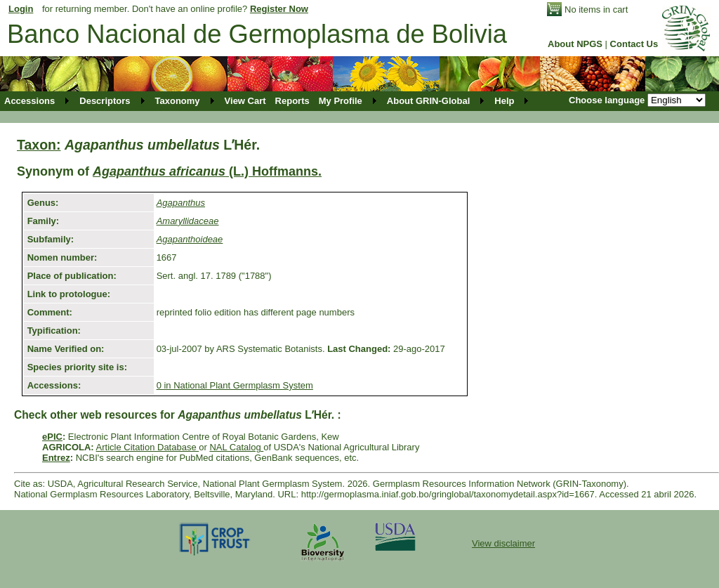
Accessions (29, 101)
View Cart (245, 101)
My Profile (341, 101)
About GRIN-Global (428, 101)
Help (504, 101)
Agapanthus (181, 203)
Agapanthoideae (190, 239)
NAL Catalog (236, 447)
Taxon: (39, 145)
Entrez (56, 458)
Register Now (279, 9)
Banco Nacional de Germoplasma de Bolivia (257, 34)
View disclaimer (503, 543)
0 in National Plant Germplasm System (235, 385)
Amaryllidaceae (188, 221)
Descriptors (105, 101)
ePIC (52, 437)
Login (21, 9)
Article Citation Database (148, 447)
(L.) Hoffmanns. (207, 171)
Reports (292, 101)
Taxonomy (178, 101)
